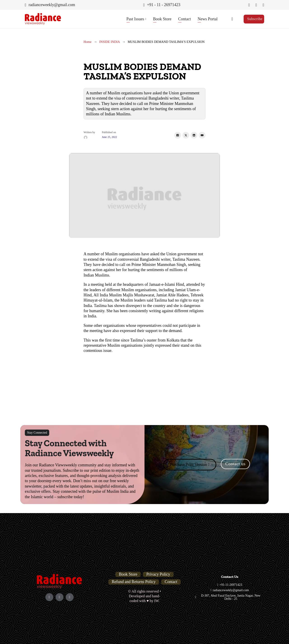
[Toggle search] (232, 19)
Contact (184, 19)
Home (87, 42)
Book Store (162, 19)
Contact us (235, 464)
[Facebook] (178, 135)
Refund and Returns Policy (134, 582)
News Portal (208, 19)
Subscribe (255, 19)
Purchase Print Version (190, 465)
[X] (186, 135)
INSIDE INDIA (110, 42)
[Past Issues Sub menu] (146, 19)
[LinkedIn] (194, 135)
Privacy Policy (158, 574)
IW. (157, 601)
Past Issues (135, 19)
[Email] (202, 135)
